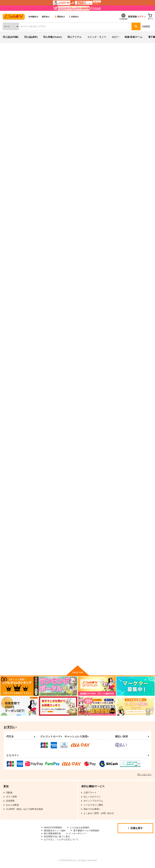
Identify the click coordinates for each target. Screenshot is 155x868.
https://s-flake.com (74, 108)
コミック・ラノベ (97, 37)
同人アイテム (75, 37)
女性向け (74, 17)
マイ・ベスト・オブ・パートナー (133, 489)
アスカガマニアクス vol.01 (90, 489)
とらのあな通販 (8, 52)
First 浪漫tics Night (46, 489)
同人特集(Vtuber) (53, 37)
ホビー (115, 37)
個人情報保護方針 (53, 834)
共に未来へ (121, 303)
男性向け (60, 17)
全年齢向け (33, 17)
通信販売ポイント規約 (55, 831)
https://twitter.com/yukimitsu (79, 112)
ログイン (141, 17)
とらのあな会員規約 (80, 828)
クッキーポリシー (78, 834)
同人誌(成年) (31, 37)
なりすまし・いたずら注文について (61, 841)
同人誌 (21, 52)
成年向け (46, 17)
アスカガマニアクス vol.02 (129, 396)
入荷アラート (12, 182)
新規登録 (132, 17)
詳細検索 (146, 26)
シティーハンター (103, 201)
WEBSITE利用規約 (53, 828)
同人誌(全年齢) (11, 37)
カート (103, 332)
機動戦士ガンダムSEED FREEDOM (72, 201)
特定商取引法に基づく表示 (57, 837)
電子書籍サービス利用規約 (86, 831)
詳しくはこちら (144, 775)
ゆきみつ (32, 197)
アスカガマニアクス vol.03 (27, 201)
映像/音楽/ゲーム (134, 37)
